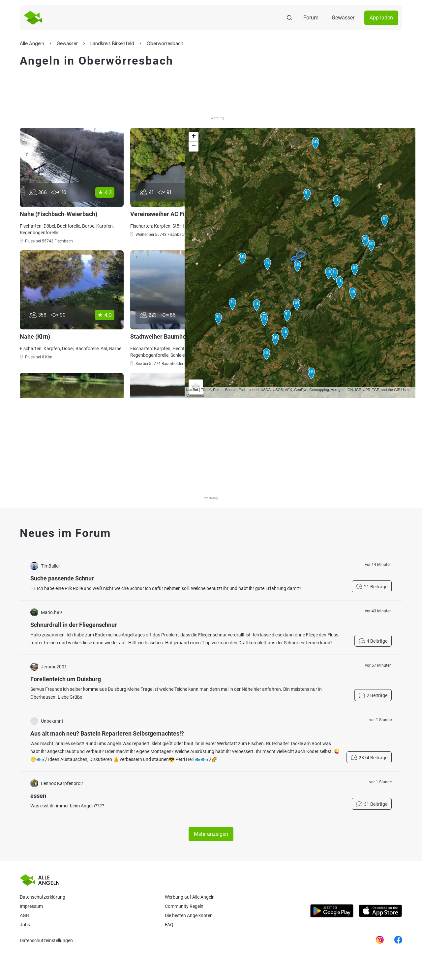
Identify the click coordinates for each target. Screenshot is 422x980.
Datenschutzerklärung (43, 897)
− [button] (194, 147)
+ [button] (194, 137)
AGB (24, 915)
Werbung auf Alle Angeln (190, 897)
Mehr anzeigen (211, 834)
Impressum (31, 906)
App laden (381, 18)
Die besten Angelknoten (189, 915)
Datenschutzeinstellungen (46, 940)
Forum (311, 18)
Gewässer (343, 18)
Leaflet (192, 390)
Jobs (25, 925)
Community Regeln (184, 906)
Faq (169, 925)
